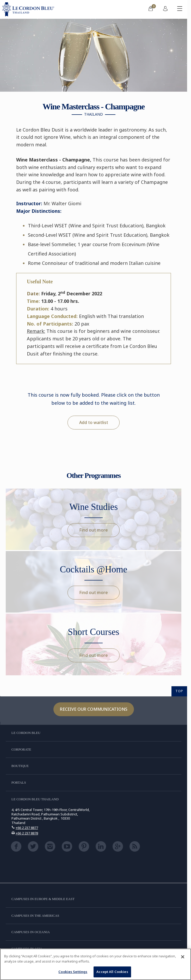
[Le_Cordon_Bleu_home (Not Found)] (29, 9)
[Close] (183, 957)
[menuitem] (151, 9)
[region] (95, 964)
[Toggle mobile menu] (180, 9)
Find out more (94, 530)
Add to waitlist (94, 422)
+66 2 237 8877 (27, 828)
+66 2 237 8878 (27, 833)
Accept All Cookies (112, 972)
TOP (179, 691)
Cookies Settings (73, 972)
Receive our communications (94, 709)
